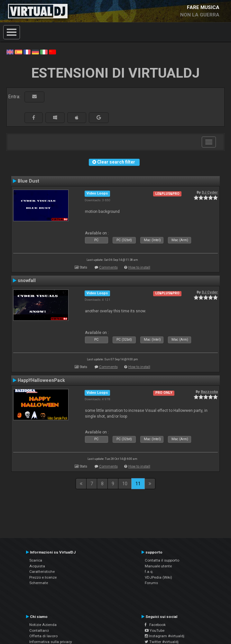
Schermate (39, 583)
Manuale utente (158, 566)
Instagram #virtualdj (165, 636)
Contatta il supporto (162, 560)
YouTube (155, 630)
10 (125, 484)
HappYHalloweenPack (41, 380)
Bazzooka (209, 392)
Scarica (36, 560)
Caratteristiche (42, 572)
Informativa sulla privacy (51, 642)
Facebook (155, 625)
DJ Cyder (210, 192)
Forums (151, 583)
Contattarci (39, 630)
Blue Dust (28, 181)
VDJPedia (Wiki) (158, 577)
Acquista (37, 566)
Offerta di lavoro (43, 636)
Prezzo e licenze (43, 577)
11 (138, 484)
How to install (139, 267)
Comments (108, 267)
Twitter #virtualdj (162, 642)
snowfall (27, 280)
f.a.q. (149, 572)
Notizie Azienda (43, 625)
